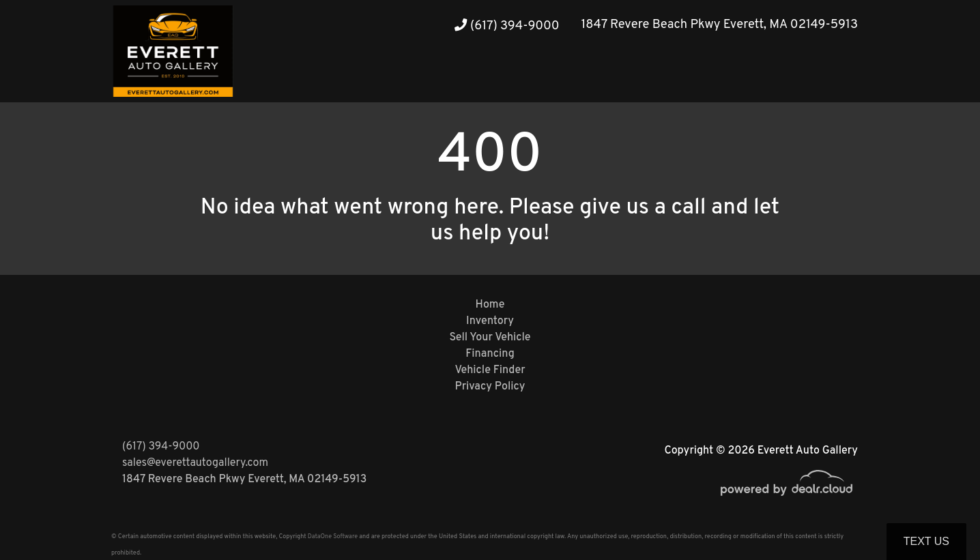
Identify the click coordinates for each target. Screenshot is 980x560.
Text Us (926, 541)
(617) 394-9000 (507, 26)
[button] (818, 77)
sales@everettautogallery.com (195, 463)
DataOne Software (333, 536)
